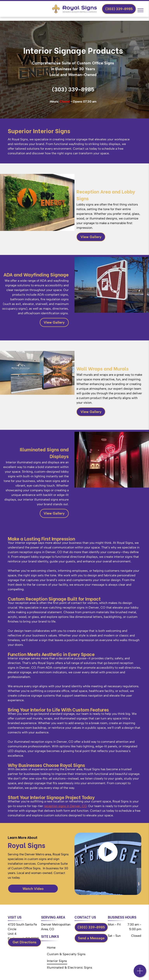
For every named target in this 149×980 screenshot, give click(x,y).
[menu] (140, 10)
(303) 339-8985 (73, 89)
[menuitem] (51, 948)
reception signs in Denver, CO (65, 806)
